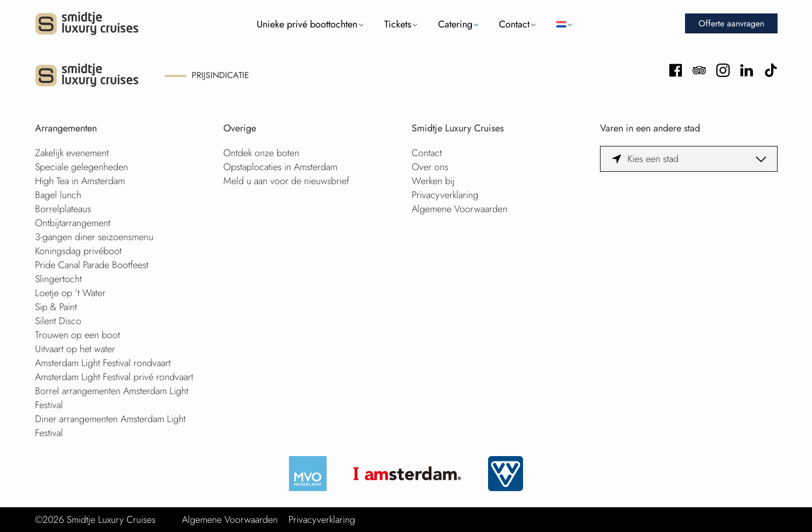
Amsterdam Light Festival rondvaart (103, 363)
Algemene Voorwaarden (460, 209)
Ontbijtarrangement (73, 223)
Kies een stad (653, 159)
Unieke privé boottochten (307, 24)
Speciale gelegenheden (82, 167)
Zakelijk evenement (72, 153)
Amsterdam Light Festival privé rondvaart (114, 377)
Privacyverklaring (445, 195)
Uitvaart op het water (75, 349)
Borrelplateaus (63, 209)
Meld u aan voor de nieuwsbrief (286, 181)
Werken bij (433, 181)
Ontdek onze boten (261, 153)
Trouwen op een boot (77, 335)
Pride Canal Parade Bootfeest (92, 265)
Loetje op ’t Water (70, 293)
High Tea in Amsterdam (80, 181)
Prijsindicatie (220, 75)
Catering (455, 24)
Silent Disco (58, 321)
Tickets (398, 24)
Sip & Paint (56, 307)
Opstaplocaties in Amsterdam (280, 167)
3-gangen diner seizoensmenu (94, 237)
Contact (514, 24)
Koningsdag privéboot (78, 251)
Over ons (430, 167)
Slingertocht (58, 279)
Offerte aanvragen (731, 23)
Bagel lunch (58, 195)
